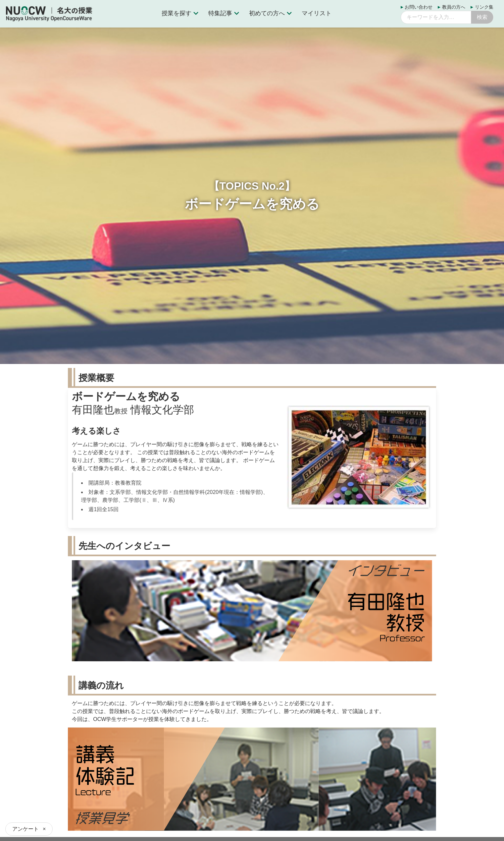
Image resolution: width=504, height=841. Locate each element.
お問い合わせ (419, 7)
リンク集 (484, 7)
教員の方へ (454, 7)
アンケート (25, 829)
